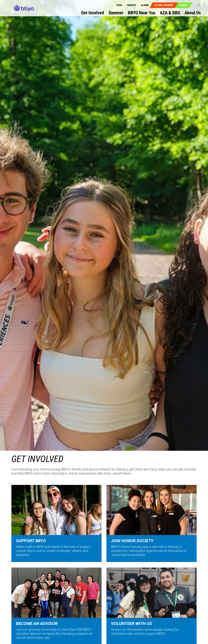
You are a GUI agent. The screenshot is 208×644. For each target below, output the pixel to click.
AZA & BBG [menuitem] (170, 13)
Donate (184, 5)
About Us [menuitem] (193, 13)
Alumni (145, 5)
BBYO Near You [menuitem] (142, 13)
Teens (119, 5)
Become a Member (164, 5)
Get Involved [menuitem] (93, 13)
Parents (132, 5)
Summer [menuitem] (116, 13)
